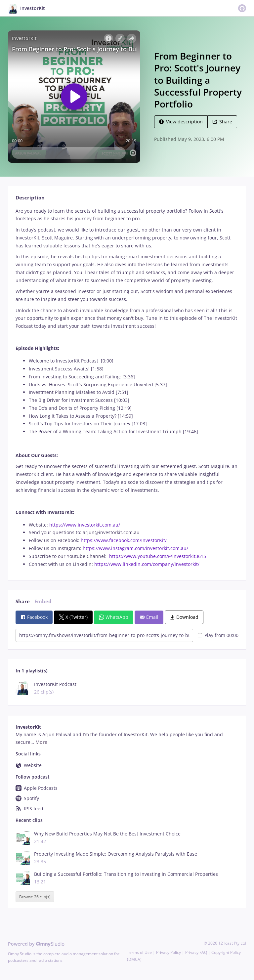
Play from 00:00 (218, 635)
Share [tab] (23, 601)
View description (181, 122)
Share (222, 122)
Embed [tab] (43, 601)
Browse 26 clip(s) (35, 897)
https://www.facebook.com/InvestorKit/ (124, 540)
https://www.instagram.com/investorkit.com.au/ (135, 548)
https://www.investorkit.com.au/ (85, 525)
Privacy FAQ (196, 952)
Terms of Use (139, 952)
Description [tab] (30, 198)
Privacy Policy (169, 952)
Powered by (36, 944)
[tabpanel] (127, 388)
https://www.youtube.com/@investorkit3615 (156, 556)
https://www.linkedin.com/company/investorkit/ (147, 564)
